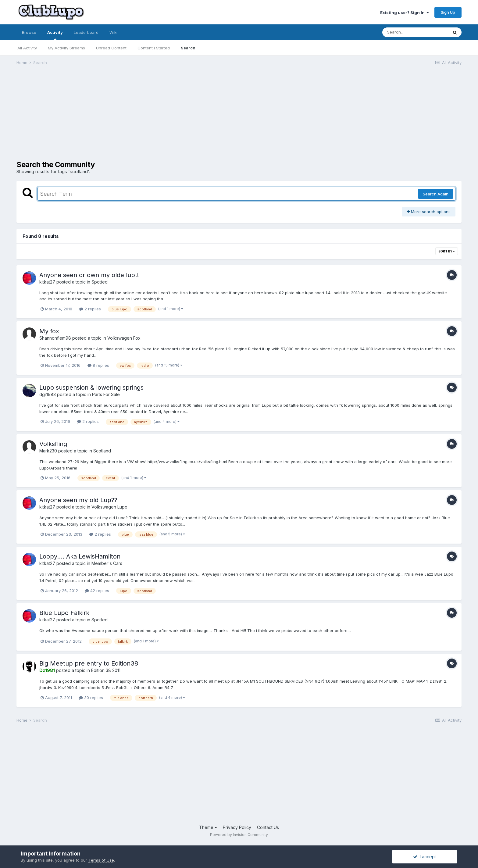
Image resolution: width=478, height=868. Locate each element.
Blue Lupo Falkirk (64, 613)
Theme (208, 827)
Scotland (102, 451)
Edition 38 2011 (106, 670)
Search (188, 48)
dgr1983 (48, 394)
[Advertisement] (127, 118)
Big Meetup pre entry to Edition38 (89, 663)
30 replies (91, 698)
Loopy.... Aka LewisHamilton (80, 556)
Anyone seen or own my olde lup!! (89, 275)
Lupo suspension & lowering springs (91, 388)
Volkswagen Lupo (109, 507)
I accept (424, 857)
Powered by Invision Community (239, 835)
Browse (29, 32)
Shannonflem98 (55, 338)
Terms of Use (101, 860)
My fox (49, 331)
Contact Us (268, 827)
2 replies (90, 309)
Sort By (447, 251)
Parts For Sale (106, 394)
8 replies (98, 365)
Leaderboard (86, 32)
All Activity (27, 48)
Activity (55, 35)
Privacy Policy (237, 827)
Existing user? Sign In (405, 13)
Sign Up (448, 12)
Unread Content (111, 48)
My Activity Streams (66, 48)
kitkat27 (47, 282)
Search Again (436, 194)
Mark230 (48, 451)
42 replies (97, 591)
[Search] (415, 32)
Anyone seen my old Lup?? (78, 500)
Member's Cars (107, 563)
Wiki (113, 32)
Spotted (100, 282)
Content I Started (154, 48)
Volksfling (53, 444)
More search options (429, 212)
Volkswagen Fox (124, 338)
